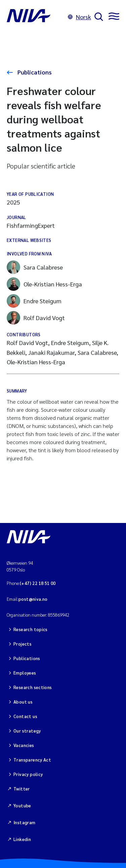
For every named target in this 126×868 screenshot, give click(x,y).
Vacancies (24, 745)
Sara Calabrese (35, 267)
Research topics (31, 629)
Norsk (79, 17)
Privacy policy (28, 774)
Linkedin (22, 839)
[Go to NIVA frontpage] (36, 17)
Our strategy (27, 731)
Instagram (25, 822)
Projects (23, 644)
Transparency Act (32, 760)
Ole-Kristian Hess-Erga (44, 284)
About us (23, 702)
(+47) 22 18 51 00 (38, 583)
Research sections (33, 687)
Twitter (22, 789)
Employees (25, 673)
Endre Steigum (34, 301)
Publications (34, 72)
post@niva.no (33, 599)
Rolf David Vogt (36, 318)
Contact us (25, 716)
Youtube (22, 805)
